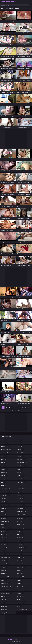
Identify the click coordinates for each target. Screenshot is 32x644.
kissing (4, 606)
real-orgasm (21, 518)
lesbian (20, 449)
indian (4, 570)
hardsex (4, 567)
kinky (3, 600)
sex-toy (20, 534)
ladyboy (4, 613)
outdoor (20, 498)
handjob (5, 561)
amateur (5, 446)
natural (20, 476)
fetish (4, 534)
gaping (4, 547)
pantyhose (21, 505)
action (4, 440)
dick (3, 498)
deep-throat (6, 492)
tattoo (20, 554)
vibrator (20, 577)
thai (19, 561)
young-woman (22, 609)
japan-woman (6, 587)
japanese (5, 590)
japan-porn (5, 583)
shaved (20, 544)
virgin (20, 583)
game (4, 541)
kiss (3, 603)
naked (20, 469)
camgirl (4, 472)
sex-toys (20, 538)
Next (19, 410)
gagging (4, 538)
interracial (5, 577)
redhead (20, 525)
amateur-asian (6, 449)
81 (16, 410)
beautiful (4, 469)
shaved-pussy (22, 547)
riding (20, 531)
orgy (20, 492)
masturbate (21, 459)
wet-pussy (21, 600)
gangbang (5, 544)
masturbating (22, 463)
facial (4, 525)
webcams (20, 596)
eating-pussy (5, 505)
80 (12, 410)
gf (3, 551)
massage (21, 456)
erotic (4, 512)
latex (19, 440)
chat (3, 482)
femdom (5, 531)
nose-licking (21, 482)
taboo (20, 551)
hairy (4, 554)
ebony (4, 508)
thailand (20, 564)
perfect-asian (21, 512)
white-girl (21, 603)
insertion (4, 574)
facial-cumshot (6, 528)
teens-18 (20, 557)
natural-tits (21, 479)
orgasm (20, 489)
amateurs (5, 453)
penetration (21, 508)
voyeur (20, 587)
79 (29, 407)
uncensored (21, 567)
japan (4, 580)
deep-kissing (5, 489)
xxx (19, 606)
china (4, 485)
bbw (3, 463)
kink (3, 596)
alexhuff (4, 443)
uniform (20, 570)
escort (4, 515)
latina (20, 446)
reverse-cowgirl (22, 528)
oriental (20, 495)
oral (19, 485)
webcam (20, 593)
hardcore (5, 564)
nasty (19, 472)
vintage (20, 580)
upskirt (20, 574)
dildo (4, 502)
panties (20, 502)
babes (4, 459)
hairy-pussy (5, 557)
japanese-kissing (6, 593)
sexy (19, 541)
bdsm (4, 466)
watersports (21, 590)
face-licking (5, 521)
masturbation (22, 466)
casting (4, 479)
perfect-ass (21, 515)
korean (4, 609)
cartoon (4, 476)
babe (4, 456)
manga (20, 453)
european (5, 518)
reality (20, 521)
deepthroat (5, 495)
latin (20, 443)
